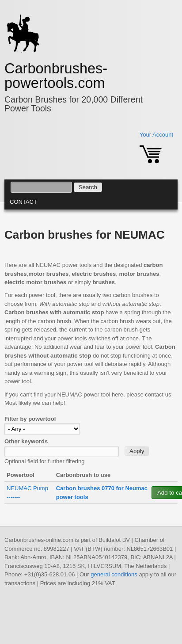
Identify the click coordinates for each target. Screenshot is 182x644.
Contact (23, 202)
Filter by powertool (30, 419)
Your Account (156, 135)
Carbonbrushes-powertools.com (56, 76)
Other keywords (26, 441)
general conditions (114, 574)
